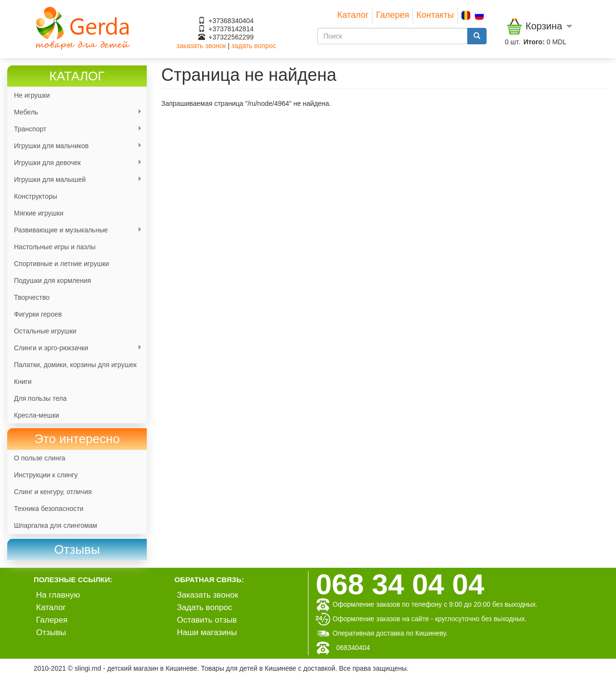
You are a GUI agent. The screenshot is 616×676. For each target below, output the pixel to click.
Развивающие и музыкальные (75, 230)
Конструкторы (36, 196)
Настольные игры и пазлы (55, 247)
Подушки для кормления (52, 281)
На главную (58, 595)
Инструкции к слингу (46, 475)
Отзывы (51, 632)
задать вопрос (254, 46)
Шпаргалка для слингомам (56, 525)
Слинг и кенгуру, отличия (53, 492)
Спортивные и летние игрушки (62, 264)
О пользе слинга (40, 458)
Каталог (353, 15)
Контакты (435, 15)
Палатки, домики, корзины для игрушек (75, 365)
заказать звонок (201, 46)
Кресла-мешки (37, 415)
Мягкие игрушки (39, 213)
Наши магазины (207, 632)
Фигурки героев (38, 314)
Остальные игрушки (45, 331)
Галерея (392, 15)
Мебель (75, 112)
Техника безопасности (49, 509)
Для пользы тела (40, 398)
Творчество (32, 297)
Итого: (534, 42)
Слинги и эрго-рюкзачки (75, 348)
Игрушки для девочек (75, 163)
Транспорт (75, 129)
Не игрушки (32, 95)
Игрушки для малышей (75, 180)
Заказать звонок (208, 595)
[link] (77, 550)
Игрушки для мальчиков (75, 146)
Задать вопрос (205, 607)
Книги (23, 382)
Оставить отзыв (207, 620)
